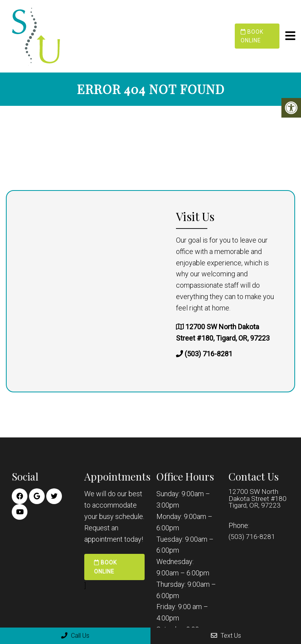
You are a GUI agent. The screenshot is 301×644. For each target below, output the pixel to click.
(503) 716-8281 (209, 353)
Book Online (252, 36)
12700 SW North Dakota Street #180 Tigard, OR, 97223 (258, 499)
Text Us (226, 636)
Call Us (75, 636)
